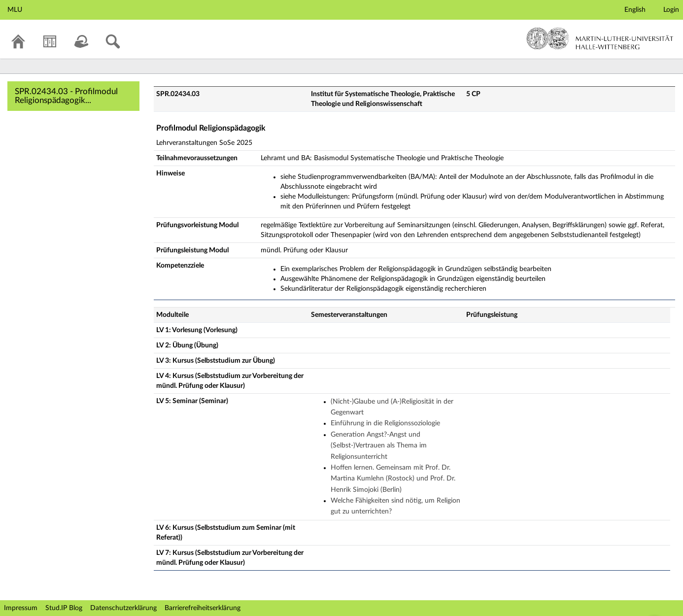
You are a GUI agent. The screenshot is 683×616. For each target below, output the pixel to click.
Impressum (21, 608)
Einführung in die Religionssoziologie (385, 423)
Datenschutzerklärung (123, 608)
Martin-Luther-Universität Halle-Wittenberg (600, 38)
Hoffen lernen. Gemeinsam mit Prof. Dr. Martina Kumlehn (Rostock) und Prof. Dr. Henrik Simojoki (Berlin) (393, 479)
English (635, 10)
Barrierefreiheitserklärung (203, 608)
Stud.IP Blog (64, 608)
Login (671, 10)
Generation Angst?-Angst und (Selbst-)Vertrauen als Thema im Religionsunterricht (379, 446)
